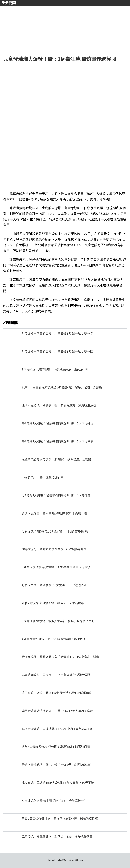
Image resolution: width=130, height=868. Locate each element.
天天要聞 (9, 3)
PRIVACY (61, 860)
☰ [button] (127, 3)
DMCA (50, 860)
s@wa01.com (76, 860)
